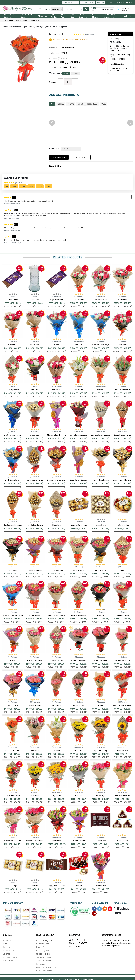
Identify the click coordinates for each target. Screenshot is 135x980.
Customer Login (43, 943)
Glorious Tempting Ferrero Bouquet (57, 481)
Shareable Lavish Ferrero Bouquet (57, 436)
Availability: (61, 47)
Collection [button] (129, 16)
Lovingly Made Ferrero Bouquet (123, 436)
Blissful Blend (101, 570)
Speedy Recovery (101, 750)
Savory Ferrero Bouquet (79, 435)
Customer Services (111, 935)
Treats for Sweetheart (79, 525)
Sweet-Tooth (35, 435)
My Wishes (35, 750)
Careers (6, 947)
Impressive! (79, 345)
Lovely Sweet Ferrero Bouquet (13, 481)
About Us (7, 940)
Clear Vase (35, 300)
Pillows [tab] (71, 104)
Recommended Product (46, 967)
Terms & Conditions (44, 960)
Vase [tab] (104, 104)
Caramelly (123, 570)
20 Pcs (75, 74)
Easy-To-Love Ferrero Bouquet (35, 526)
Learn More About (45, 935)
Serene (101, 705)
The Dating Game (101, 660)
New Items (101, 2)
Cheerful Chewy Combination (79, 571)
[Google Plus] (94, 913)
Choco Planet (13, 300)
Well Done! (122, 300)
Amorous (101, 615)
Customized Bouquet (105, 8)
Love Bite (79, 886)
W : (123, 68)
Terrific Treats (101, 525)
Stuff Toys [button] (65, 16)
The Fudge (13, 886)
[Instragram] (105, 908)
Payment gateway (12, 903)
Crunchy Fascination (35, 570)
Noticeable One (35, 20)
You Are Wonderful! (122, 390)
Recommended (70, 2)
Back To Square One (122, 796)
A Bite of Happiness (35, 660)
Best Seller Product (88, 2)
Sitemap (7, 953)
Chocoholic (57, 525)
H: (114, 70)
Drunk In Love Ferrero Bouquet (101, 481)
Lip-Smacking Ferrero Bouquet (35, 481)
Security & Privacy (44, 957)
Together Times (13, 705)
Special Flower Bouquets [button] (28, 16)
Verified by (76, 903)
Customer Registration (46, 940)
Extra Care (79, 796)
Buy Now (81, 158)
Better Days (101, 796)
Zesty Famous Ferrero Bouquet (13, 436)
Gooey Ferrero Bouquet (79, 480)
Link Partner (8, 960)
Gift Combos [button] (55, 16)
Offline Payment (43, 950)
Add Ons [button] (74, 16)
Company (8, 935)
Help (129, 2)
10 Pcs (66, 74)
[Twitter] (100, 908)
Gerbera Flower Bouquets (18, 20)
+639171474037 (81, 943)
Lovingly (57, 750)
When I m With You (123, 660)
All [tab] (52, 104)
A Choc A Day (101, 841)
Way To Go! (13, 345)
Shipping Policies (43, 953)
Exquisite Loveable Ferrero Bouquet (123, 481)
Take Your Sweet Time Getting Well (13, 842)
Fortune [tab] (60, 104)
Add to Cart (59, 158)
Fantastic (35, 390)
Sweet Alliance (101, 886)
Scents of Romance (13, 750)
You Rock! (101, 390)
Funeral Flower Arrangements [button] (113, 16)
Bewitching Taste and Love (13, 615)
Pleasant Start (123, 750)
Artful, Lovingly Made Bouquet (79, 616)
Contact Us (75, 935)
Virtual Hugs (35, 796)
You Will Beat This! (13, 796)
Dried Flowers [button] (97, 16)
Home (4, 20)
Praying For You (57, 660)
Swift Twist (79, 750)
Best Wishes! (79, 300)
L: (114, 68)
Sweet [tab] (80, 104)
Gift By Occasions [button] (84, 16)
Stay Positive (57, 796)
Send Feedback (77, 940)
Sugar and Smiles (57, 300)
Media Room (8, 950)
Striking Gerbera (35, 705)
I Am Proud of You (101, 300)
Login (111, 2)
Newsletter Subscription (13, 957)
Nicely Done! (35, 345)
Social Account (99, 903)
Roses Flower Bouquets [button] (11, 16)
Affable (13, 660)
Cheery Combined (57, 570)
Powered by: (119, 903)
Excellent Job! (57, 390)
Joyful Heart (57, 841)
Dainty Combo (13, 570)
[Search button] (86, 10)
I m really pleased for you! (101, 345)
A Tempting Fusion (122, 615)
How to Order (42, 947)
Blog (5, 943)
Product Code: (58, 53)
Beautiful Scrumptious (57, 615)
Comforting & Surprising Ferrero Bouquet (13, 526)
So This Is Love (79, 705)
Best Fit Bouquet (35, 615)
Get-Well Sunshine (79, 841)
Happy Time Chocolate (57, 886)
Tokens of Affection (79, 660)
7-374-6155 (79, 946)
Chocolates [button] (44, 16)
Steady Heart (57, 705)
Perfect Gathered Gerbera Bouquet (122, 707)
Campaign (41, 964)
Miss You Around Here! (35, 841)
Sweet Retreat (123, 841)
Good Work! (123, 345)
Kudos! (57, 345)
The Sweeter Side (123, 525)
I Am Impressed (13, 390)
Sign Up (121, 2)
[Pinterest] (110, 908)
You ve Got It (79, 390)
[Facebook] (94, 908)
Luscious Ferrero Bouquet (101, 435)
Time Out (35, 886)
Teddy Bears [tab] (92, 104)
